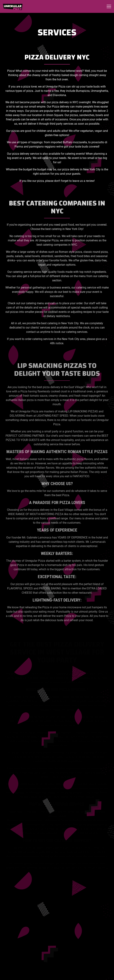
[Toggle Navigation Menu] (109, 6)
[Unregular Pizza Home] (15, 6)
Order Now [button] (57, 975)
